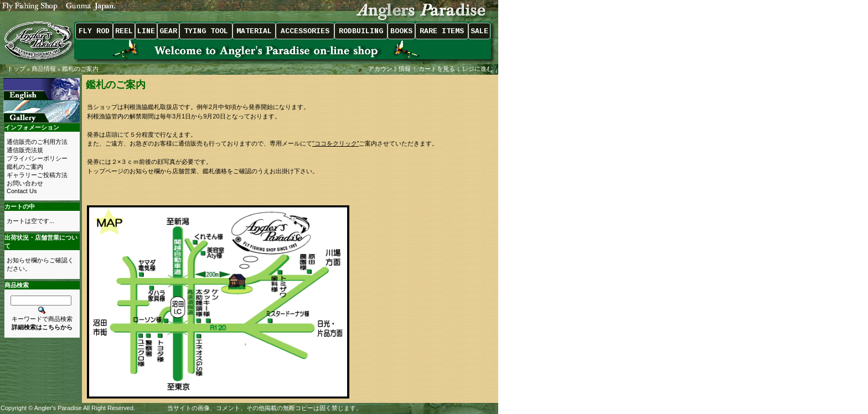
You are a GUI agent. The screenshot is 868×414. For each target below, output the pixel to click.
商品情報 (44, 69)
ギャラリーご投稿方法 (37, 175)
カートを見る (437, 69)
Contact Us (22, 191)
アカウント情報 (389, 69)
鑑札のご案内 (80, 69)
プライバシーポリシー (37, 158)
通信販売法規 (25, 150)
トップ (16, 69)
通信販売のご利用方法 (37, 142)
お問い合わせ (25, 183)
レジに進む (478, 69)
